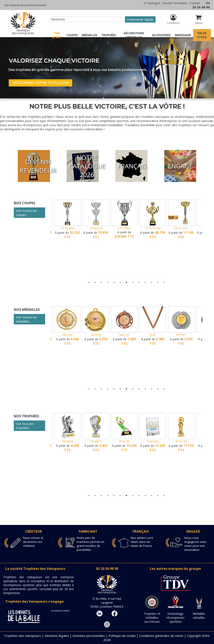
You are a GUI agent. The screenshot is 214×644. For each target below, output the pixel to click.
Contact (195, 3)
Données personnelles (89, 636)
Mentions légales (57, 636)
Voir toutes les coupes (26, 213)
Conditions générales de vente (161, 636)
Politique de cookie (122, 636)
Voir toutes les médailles (26, 319)
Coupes (72, 35)
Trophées (109, 35)
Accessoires (161, 35)
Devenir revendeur (175, 3)
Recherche (58, 19)
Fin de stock (202, 35)
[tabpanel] (115, 220)
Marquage (183, 35)
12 (158, 287)
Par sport (57, 35)
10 (145, 287)
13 (164, 287)
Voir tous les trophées (25, 426)
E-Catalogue (152, 3)
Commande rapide (140, 19)
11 (152, 287)
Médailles (90, 35)
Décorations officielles (134, 35)
